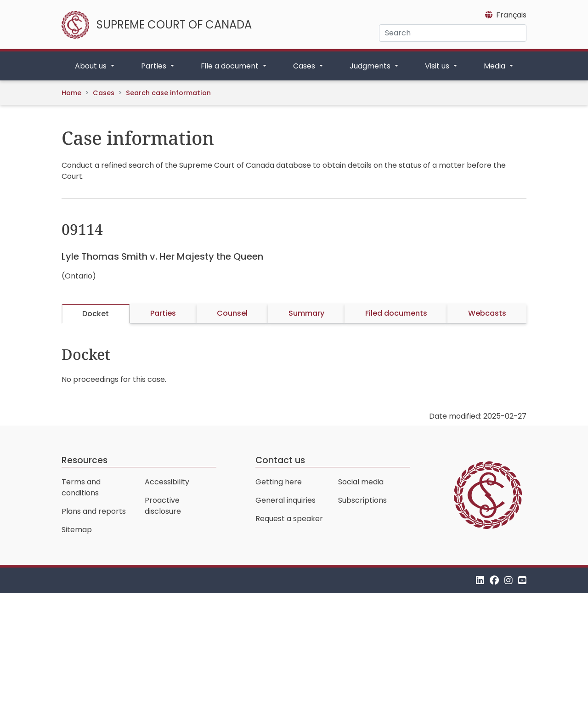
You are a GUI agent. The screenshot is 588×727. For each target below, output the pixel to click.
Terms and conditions (81, 487)
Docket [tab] (96, 314)
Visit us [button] (438, 66)
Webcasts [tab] (487, 313)
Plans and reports (94, 511)
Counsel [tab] (232, 313)
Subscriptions (362, 500)
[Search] (453, 33)
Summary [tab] (306, 313)
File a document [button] (231, 66)
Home (71, 93)
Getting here (279, 482)
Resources (85, 460)
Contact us (280, 460)
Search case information (168, 93)
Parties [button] (155, 66)
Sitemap (77, 530)
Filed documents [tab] (396, 313)
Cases (104, 93)
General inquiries (286, 500)
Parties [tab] (163, 313)
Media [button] (495, 66)
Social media (361, 482)
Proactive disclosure (163, 506)
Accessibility (167, 482)
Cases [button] (305, 66)
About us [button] (92, 66)
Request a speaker (289, 519)
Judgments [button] (371, 66)
